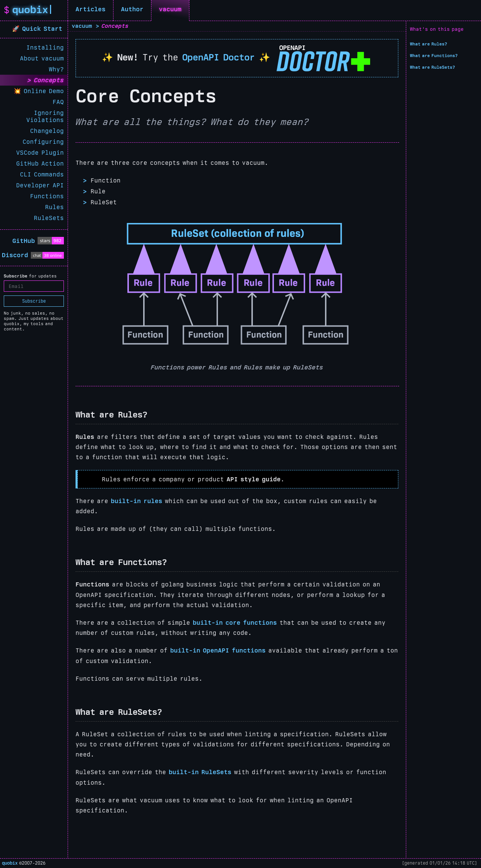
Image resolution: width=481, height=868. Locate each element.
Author (132, 9)
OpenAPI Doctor (219, 57)
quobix (10, 863)
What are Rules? (429, 44)
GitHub (24, 241)
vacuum (170, 9)
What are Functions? (434, 56)
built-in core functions (235, 623)
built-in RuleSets (200, 772)
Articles (91, 9)
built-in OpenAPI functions (218, 650)
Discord (15, 255)
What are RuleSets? (433, 67)
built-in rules (137, 501)
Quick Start (44, 29)
